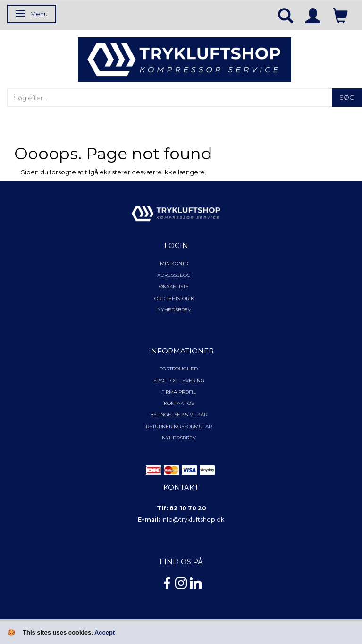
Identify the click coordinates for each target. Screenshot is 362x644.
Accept (105, 632)
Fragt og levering (179, 381)
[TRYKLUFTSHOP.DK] (184, 59)
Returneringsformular (179, 426)
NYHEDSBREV (179, 438)
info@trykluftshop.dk (193, 519)
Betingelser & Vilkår (179, 415)
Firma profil (179, 392)
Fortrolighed (179, 369)
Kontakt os (179, 403)
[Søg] (347, 98)
